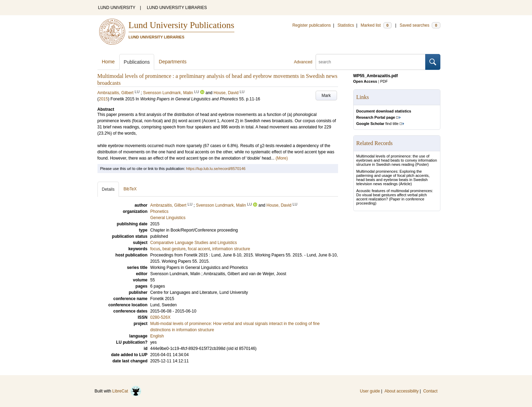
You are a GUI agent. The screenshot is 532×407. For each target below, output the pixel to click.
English (157, 336)
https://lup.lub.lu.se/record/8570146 (216, 169)
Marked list (376, 25)
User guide (370, 391)
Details (108, 189)
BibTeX (130, 189)
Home (108, 62)
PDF (384, 81)
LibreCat (127, 391)
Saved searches (420, 25)
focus (155, 249)
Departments (172, 62)
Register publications (312, 25)
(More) (282, 158)
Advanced (303, 62)
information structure (231, 249)
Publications (137, 62)
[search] (371, 62)
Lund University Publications (181, 25)
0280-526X (161, 317)
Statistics (346, 25)
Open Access (365, 81)
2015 (104, 99)
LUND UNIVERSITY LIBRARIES (177, 8)
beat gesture (174, 249)
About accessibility (402, 391)
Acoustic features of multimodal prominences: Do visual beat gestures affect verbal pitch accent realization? (395, 195)
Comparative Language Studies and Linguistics (194, 243)
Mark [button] (326, 96)
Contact (430, 391)
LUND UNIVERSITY (117, 8)
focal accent (199, 249)
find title (377, 124)
